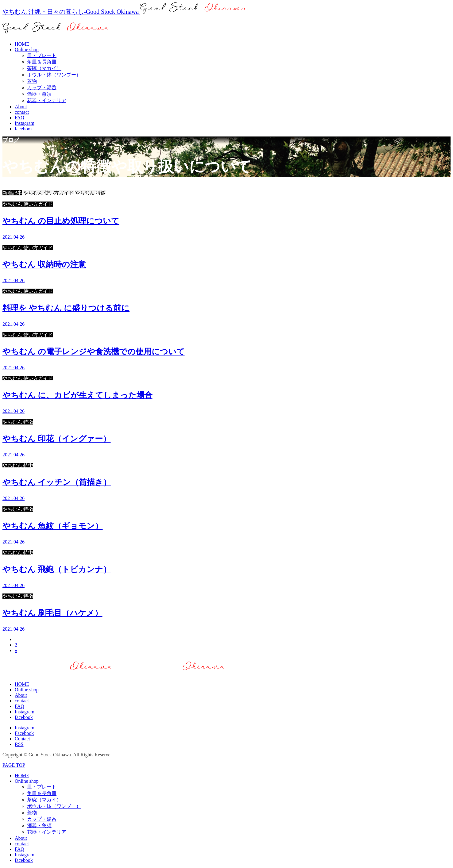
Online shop (27, 50)
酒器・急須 (39, 94)
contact (22, 112)
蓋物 (32, 81)
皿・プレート (42, 55)
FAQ (19, 118)
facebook (24, 129)
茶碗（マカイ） (44, 68)
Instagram (25, 123)
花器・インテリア (47, 100)
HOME (22, 44)
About (21, 107)
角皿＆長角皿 (42, 62)
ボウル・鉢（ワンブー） (54, 75)
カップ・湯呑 (42, 88)
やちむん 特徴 (90, 193)
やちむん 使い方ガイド (48, 193)
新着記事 (12, 193)
